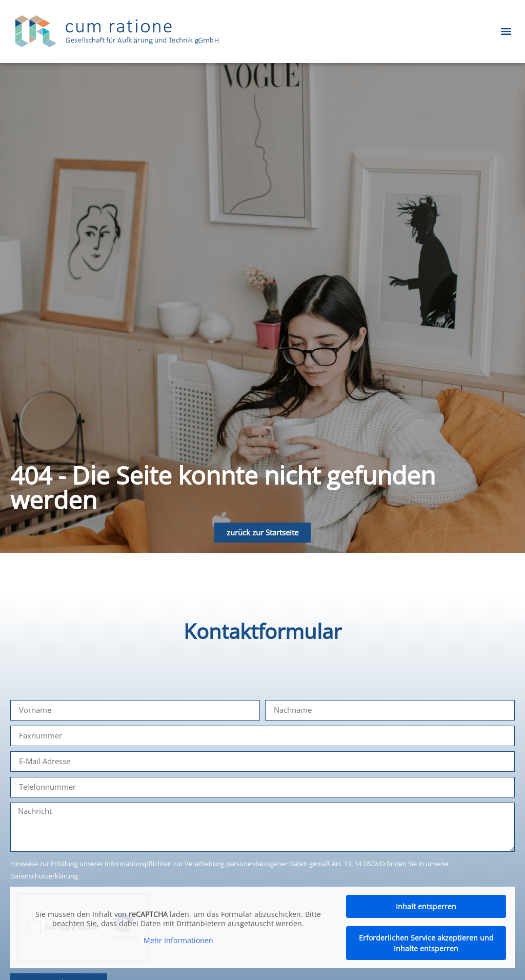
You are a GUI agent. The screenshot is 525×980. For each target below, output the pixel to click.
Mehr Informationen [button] (178, 941)
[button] (506, 32)
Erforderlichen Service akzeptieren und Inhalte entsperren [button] (426, 943)
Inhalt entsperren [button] (427, 906)
